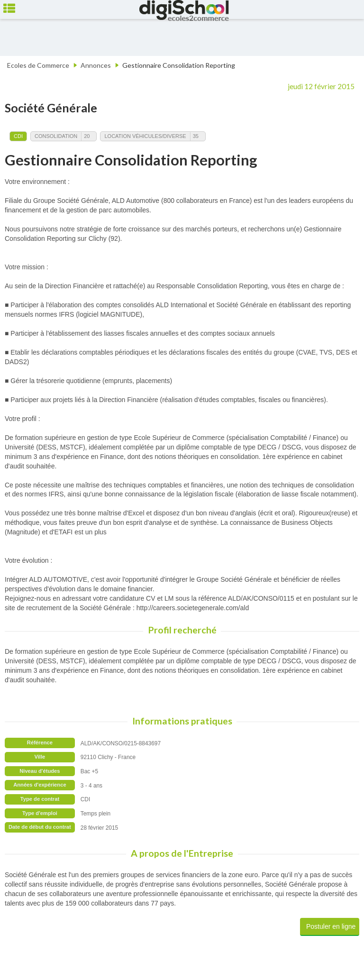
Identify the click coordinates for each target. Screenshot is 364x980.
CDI (18, 136)
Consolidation (56, 136)
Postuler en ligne (331, 926)
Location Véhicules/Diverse (145, 136)
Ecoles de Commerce (38, 65)
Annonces (96, 65)
